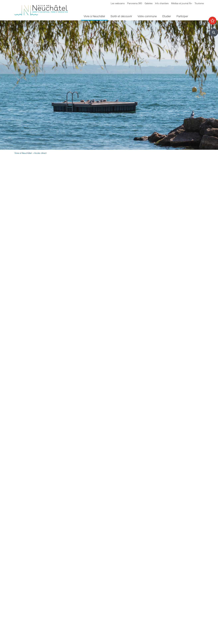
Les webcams (118, 3)
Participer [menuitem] (182, 16)
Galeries (149, 3)
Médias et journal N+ (182, 3)
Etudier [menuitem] (167, 16)
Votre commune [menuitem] (147, 16)
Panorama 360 (135, 3)
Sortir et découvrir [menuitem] (121, 16)
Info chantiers (162, 3)
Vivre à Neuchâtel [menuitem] (94, 16)
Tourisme (199, 3)
